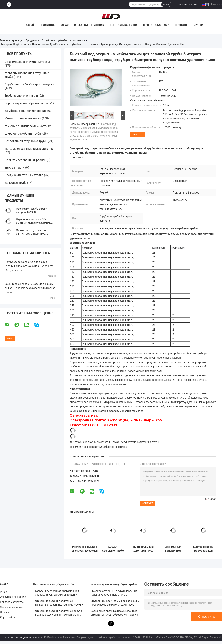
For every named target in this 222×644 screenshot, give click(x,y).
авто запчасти (15, 168)
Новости (181, 25)
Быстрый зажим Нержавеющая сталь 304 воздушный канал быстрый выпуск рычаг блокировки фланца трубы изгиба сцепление (203, 549)
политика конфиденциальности (23, 638)
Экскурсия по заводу (89, 25)
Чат (135, 135)
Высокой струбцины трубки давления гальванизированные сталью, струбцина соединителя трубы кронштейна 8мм (114, 593)
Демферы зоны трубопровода (26, 111)
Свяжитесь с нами (156, 25)
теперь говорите (187, 4)
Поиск (166, 4)
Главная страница (11, 40)
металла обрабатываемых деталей (29, 149)
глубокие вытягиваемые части (26, 126)
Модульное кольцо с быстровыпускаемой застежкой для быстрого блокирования (85, 549)
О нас (65, 25)
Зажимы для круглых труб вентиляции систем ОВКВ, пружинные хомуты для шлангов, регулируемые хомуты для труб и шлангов (173, 549)
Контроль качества (124, 25)
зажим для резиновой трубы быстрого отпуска (98, 447)
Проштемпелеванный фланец (25, 160)
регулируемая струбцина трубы (140, 442)
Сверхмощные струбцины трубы (27, 62)
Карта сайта (7, 618)
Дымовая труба (16, 183)
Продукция (47, 25)
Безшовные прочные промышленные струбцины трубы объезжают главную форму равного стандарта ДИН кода (114, 613)
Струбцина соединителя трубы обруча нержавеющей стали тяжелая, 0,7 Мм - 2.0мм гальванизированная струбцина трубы (59, 613)
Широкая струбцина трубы (23, 134)
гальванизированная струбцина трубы (113, 584)
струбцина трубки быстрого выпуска (97, 442)
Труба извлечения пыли (21, 96)
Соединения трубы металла (24, 175)
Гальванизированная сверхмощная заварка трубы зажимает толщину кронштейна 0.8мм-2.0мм (57, 593)
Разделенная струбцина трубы (26, 141)
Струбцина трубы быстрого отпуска (63, 40)
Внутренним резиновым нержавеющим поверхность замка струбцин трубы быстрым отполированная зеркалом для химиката (115, 603)
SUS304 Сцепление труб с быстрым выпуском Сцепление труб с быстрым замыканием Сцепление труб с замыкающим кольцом (113, 549)
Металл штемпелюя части (23, 118)
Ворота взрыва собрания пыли (26, 103)
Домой (29, 25)
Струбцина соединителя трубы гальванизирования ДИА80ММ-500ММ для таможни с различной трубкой (59, 603)
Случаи (198, 25)
